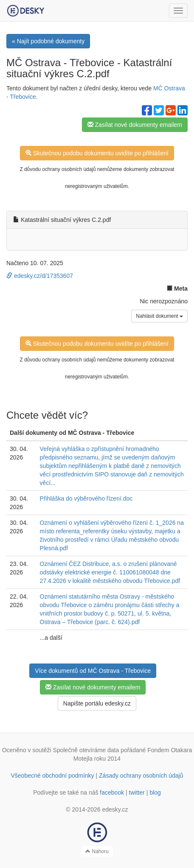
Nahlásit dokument (159, 316)
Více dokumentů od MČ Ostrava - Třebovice (93, 671)
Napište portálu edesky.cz (97, 703)
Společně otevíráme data (86, 750)
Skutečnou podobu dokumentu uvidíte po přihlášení (97, 153)
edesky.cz (115, 809)
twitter (137, 792)
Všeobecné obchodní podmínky (52, 776)
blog (155, 792)
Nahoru (97, 851)
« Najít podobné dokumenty (48, 41)
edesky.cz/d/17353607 (40, 276)
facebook (112, 792)
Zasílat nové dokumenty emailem (135, 125)
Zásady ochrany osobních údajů (141, 776)
